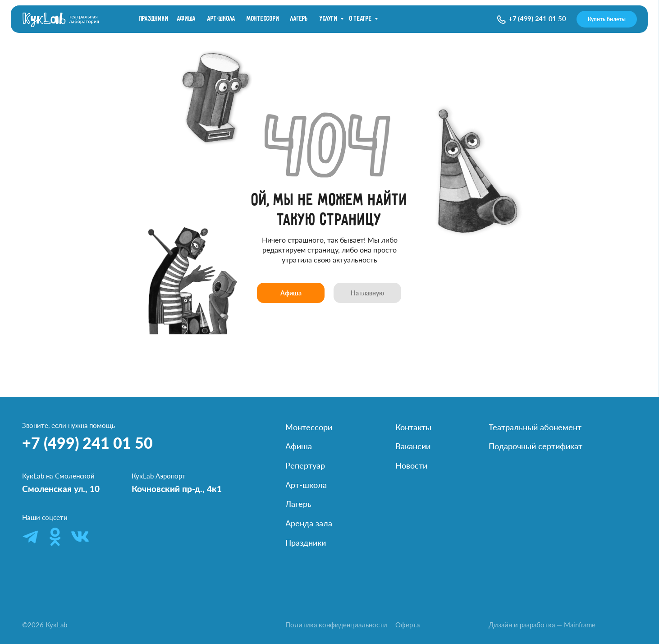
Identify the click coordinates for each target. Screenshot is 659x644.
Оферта (407, 625)
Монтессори (263, 19)
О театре (361, 19)
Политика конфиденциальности (336, 625)
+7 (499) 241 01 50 (537, 19)
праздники (154, 19)
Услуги (329, 19)
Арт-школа (221, 19)
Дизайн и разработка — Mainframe (542, 625)
